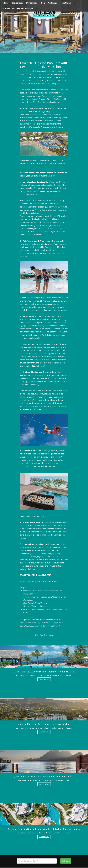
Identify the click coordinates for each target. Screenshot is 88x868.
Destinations (32, 3)
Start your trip (66, 861)
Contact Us (66, 3)
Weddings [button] (53, 3)
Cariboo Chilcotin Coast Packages (18, 8)
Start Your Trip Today (44, 635)
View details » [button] (44, 679)
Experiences (17, 3)
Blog (43, 3)
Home (6, 3)
